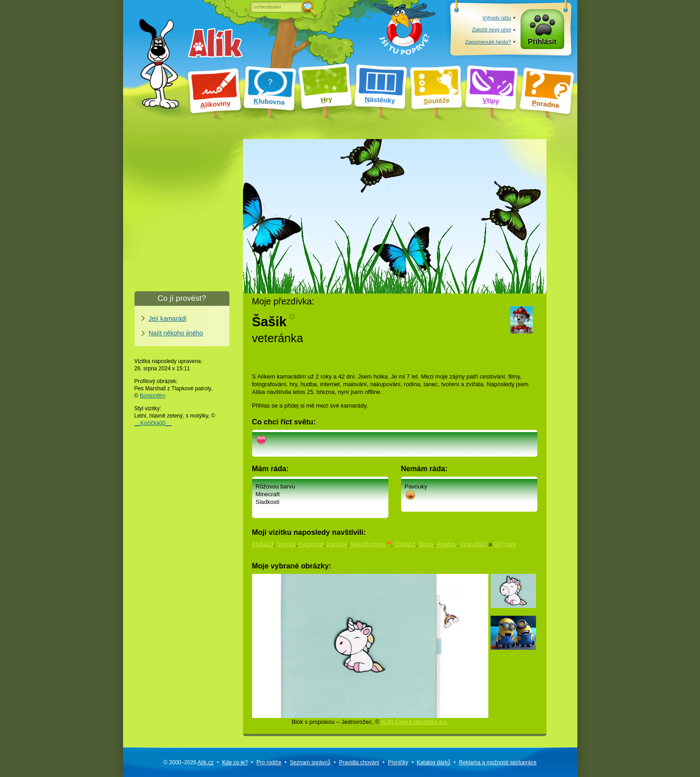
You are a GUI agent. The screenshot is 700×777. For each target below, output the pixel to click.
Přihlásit (542, 42)
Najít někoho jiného (176, 333)
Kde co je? (235, 762)
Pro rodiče (269, 762)
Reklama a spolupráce (498, 762)
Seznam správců (310, 762)
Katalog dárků (433, 762)
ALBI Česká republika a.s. (415, 722)
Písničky (398, 762)
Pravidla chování (359, 762)
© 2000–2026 (189, 762)
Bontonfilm (153, 396)
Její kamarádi (167, 319)
